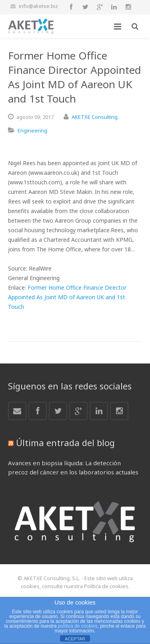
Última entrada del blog (65, 443)
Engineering (32, 130)
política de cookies (78, 626)
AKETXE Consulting (95, 117)
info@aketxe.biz (38, 6)
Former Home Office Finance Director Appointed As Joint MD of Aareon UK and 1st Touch (67, 297)
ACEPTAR (75, 639)
